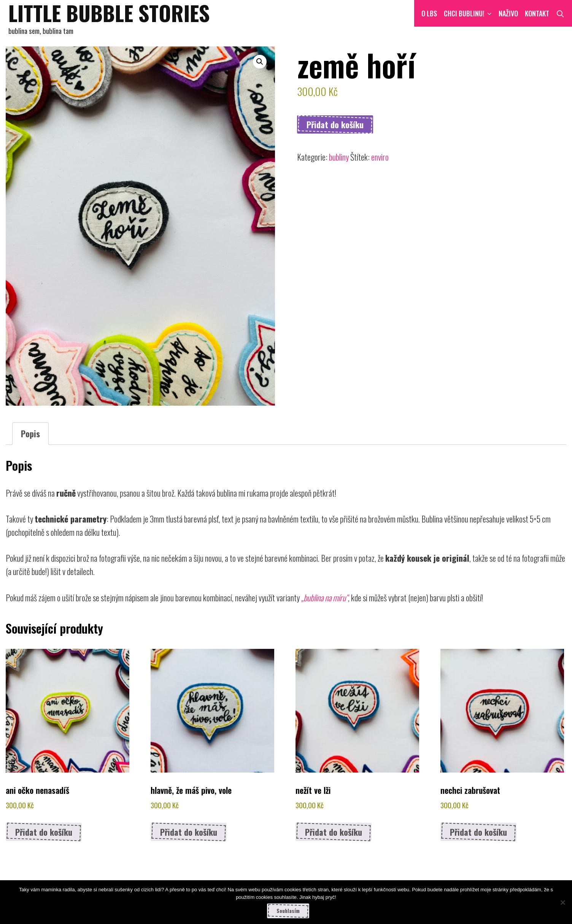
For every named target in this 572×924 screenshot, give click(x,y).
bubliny (339, 157)
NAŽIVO (508, 13)
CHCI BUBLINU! (470, 13)
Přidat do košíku (335, 124)
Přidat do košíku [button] (44, 832)
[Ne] (562, 902)
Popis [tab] (30, 433)
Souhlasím (288, 911)
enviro (380, 157)
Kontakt (537, 13)
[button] (260, 62)
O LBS (429, 13)
